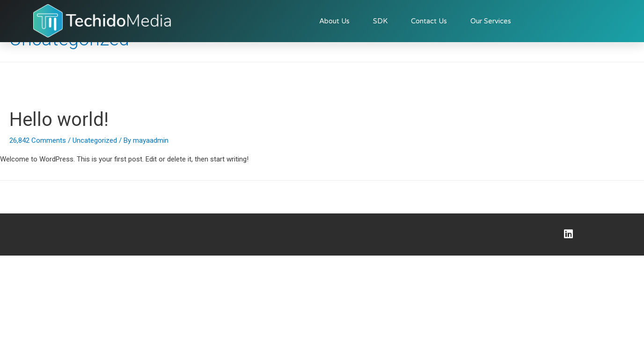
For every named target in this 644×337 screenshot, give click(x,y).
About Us (334, 21)
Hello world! (59, 120)
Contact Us (429, 21)
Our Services (491, 21)
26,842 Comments (38, 140)
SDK (380, 21)
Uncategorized (95, 140)
